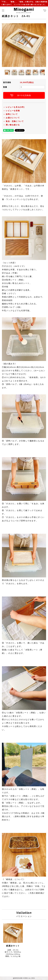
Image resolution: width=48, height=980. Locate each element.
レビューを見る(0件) (15, 107)
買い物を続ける (13, 125)
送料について (12, 114)
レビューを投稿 (13, 111)
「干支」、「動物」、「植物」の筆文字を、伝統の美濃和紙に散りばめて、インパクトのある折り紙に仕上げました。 (24, 3)
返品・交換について (15, 121)
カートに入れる (24, 95)
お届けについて (13, 118)
